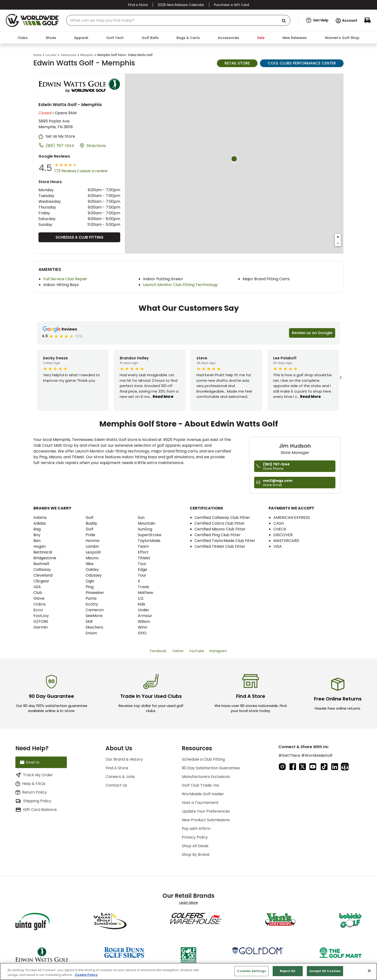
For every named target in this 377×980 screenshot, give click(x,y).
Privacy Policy (195, 837)
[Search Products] (286, 21)
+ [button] (338, 237)
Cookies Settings (251, 971)
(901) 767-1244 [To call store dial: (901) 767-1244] (60, 146)
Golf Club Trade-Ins (200, 785)
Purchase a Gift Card (232, 5)
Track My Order (34, 775)
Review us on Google (312, 333)
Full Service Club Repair (65, 279)
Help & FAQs (30, 784)
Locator (51, 55)
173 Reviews (66, 171)
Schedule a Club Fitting (79, 237)
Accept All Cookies (325, 971)
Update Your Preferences (206, 811)
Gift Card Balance (36, 810)
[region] (188, 971)
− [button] (338, 243)
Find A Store (117, 768)
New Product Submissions (206, 820)
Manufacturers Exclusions (206, 777)
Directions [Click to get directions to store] (96, 146)
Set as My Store (60, 136)
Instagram (218, 651)
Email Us (29, 762)
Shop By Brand (195, 855)
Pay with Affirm (196, 829)
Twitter (178, 651)
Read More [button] (163, 397)
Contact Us (116, 785)
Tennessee (69, 55)
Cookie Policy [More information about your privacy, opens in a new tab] (86, 975)
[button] (317, 20)
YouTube (197, 651)
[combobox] (178, 20)
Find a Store (138, 5)
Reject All (288, 971)
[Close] (369, 971)
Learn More (189, 903)
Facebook (158, 651)
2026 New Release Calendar (181, 5)
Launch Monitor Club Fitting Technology (180, 285)
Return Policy (31, 792)
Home (38, 55)
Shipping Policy (33, 801)
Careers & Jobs (120, 777)
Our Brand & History (124, 759)
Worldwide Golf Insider (203, 794)
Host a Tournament (200, 803)
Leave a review (94, 171)
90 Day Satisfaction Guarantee (211, 768)
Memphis (87, 55)
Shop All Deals (195, 846)
